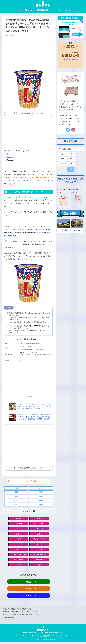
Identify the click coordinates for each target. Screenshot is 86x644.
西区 (41, 492)
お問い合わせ (28, 10)
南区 (16, 497)
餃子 (40, 566)
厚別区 (16, 501)
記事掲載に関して (48, 638)
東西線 (29, 591)
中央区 (16, 488)
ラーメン (40, 545)
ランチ (18, 540)
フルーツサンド (40, 561)
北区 (41, 488)
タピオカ (18, 524)
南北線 (29, 584)
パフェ (18, 530)
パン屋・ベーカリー (18, 556)
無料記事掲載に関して (43, 10)
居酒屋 (63, 159)
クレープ (40, 530)
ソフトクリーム (40, 524)
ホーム (18, 10)
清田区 (16, 505)
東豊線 (29, 598)
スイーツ (18, 519)
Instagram (11, 157)
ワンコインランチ (40, 540)
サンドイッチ (18, 561)
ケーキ (40, 519)
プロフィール (26, 638)
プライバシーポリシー (63, 638)
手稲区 (41, 505)
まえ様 (59, 190)
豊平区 (41, 501)
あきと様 (74, 190)
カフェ (40, 535)
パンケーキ (18, 535)
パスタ (18, 566)
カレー (18, 551)
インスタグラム (64, 10)
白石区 (41, 497)
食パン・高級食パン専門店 (40, 556)
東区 (16, 492)
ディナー (18, 545)
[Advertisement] (29, 54)
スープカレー (40, 551)
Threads (10, 160)
